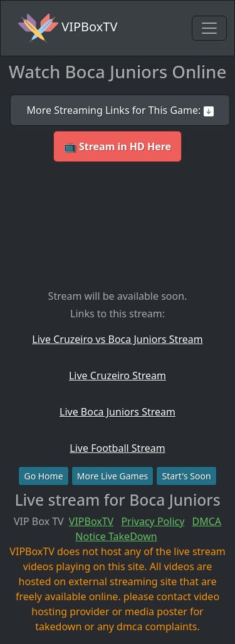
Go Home (43, 476)
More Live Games (113, 476)
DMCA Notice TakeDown (148, 529)
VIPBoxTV (68, 28)
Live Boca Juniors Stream (118, 412)
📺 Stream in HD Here (118, 146)
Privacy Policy (153, 521)
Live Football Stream (117, 448)
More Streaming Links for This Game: (120, 110)
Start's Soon (186, 476)
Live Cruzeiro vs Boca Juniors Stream (117, 339)
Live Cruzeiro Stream (118, 376)
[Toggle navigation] (209, 28)
